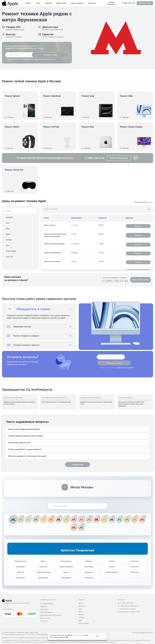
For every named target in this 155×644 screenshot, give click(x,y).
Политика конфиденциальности (142, 628)
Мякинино (89, 557)
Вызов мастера (145, 3)
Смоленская (135, 563)
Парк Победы (89, 563)
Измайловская (43, 574)
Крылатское (135, 557)
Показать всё (77, 460)
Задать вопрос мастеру (140, 280)
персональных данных (112, 362)
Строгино (112, 557)
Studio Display (84, 619)
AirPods (82, 614)
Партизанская (20, 574)
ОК (97, 636)
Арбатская (20, 568)
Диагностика (61, 3)
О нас (38, 3)
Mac (80, 616)
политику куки (78, 635)
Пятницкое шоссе (20, 557)
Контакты (92, 3)
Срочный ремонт (47, 608)
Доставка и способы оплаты (51, 611)
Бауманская (89, 568)
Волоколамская (66, 557)
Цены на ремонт (77, 3)
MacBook (82, 602)
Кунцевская (43, 563)
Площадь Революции (43, 568)
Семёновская (135, 568)
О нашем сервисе (47, 599)
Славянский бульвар (66, 563)
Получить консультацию (119, 158)
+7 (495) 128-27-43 (128, 3)
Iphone (81, 599)
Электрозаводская (112, 568)
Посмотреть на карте (127, 605)
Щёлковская (89, 574)
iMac (80, 608)
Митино (43, 557)
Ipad (80, 605)
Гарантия (48, 3)
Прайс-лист (45, 605)
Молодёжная (20, 563)
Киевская (112, 563)
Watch (81, 611)
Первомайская (66, 574)
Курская (66, 568)
